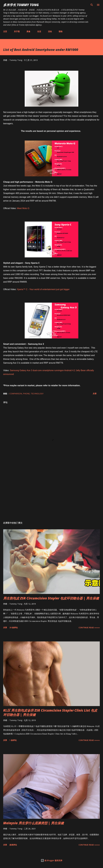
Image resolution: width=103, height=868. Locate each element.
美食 (28, 31)
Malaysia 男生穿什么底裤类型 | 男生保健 (34, 823)
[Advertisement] (51, 494)
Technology (37, 394)
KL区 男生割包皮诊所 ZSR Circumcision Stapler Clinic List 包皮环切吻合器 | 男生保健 (50, 712)
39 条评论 (14, 628)
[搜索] (92, 5)
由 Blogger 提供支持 (51, 860)
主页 (5, 31)
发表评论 (13, 845)
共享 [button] (95, 394)
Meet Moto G (23, 208)
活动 (50, 31)
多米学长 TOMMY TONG (21, 5)
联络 (61, 31)
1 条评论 (13, 740)
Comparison (16, 394)
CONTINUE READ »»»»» (89, 628)
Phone (26, 394)
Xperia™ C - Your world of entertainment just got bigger (43, 289)
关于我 (17, 31)
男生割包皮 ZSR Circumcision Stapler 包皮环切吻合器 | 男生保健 (51, 598)
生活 (39, 31)
